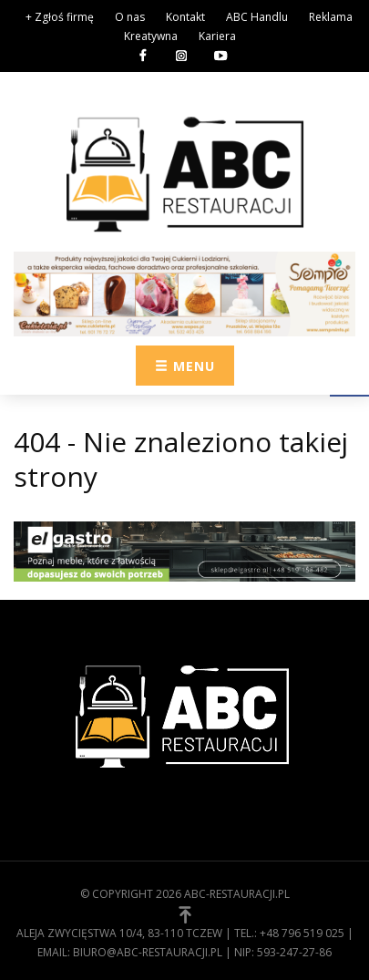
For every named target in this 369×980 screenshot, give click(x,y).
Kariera (217, 36)
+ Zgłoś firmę (60, 17)
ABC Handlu (257, 17)
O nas (130, 17)
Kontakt (185, 17)
